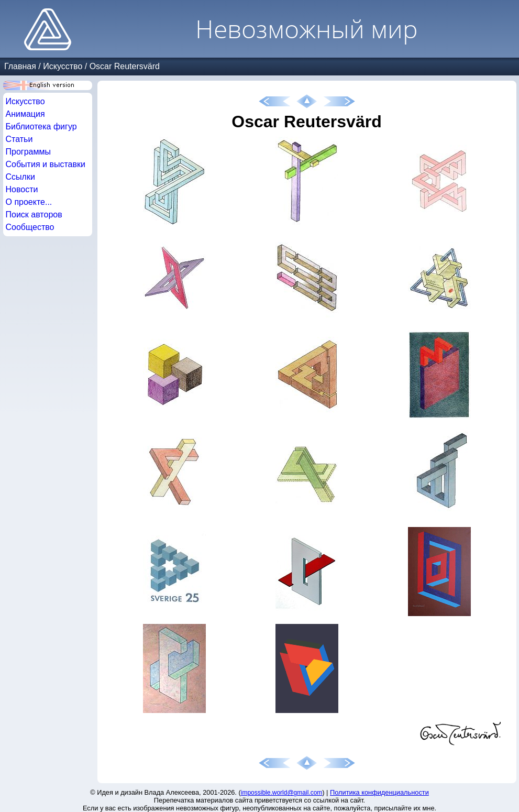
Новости (22, 189)
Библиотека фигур (41, 127)
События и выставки (46, 164)
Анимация (25, 114)
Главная (20, 66)
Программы (28, 152)
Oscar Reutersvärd (125, 66)
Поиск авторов (34, 215)
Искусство (63, 66)
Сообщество (30, 227)
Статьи (19, 139)
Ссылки (20, 177)
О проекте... (29, 202)
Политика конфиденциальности (379, 792)
